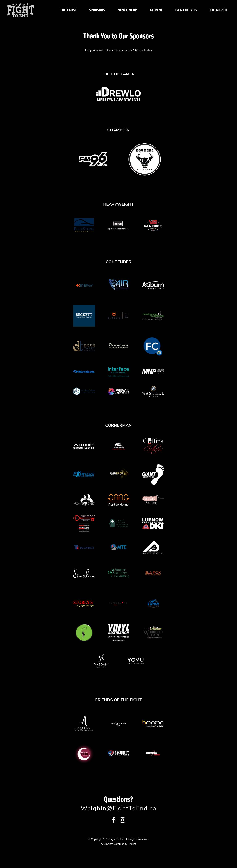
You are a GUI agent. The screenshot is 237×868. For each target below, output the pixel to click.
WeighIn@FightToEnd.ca (119, 809)
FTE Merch (218, 10)
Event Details (186, 10)
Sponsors (97, 10)
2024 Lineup (127, 10)
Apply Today (143, 50)
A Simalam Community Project (118, 844)
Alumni (156, 10)
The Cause (68, 10)
